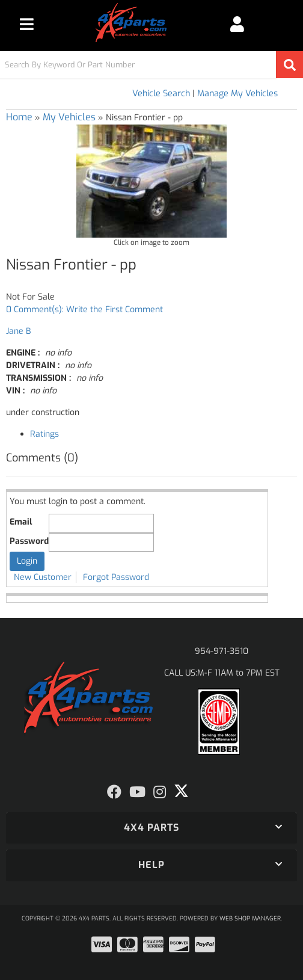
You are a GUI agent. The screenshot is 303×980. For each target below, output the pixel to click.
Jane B (18, 331)
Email (21, 522)
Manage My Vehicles (237, 94)
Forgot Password (116, 577)
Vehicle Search (161, 94)
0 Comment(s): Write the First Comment (84, 310)
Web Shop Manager (250, 918)
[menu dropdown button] (27, 24)
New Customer (43, 577)
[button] (151, 65)
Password (29, 541)
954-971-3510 (222, 651)
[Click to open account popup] (237, 24)
